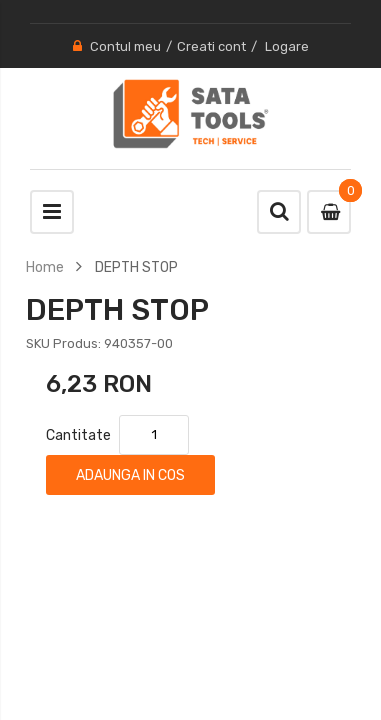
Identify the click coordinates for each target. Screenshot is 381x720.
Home (45, 267)
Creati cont (211, 46)
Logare (287, 46)
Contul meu (125, 46)
